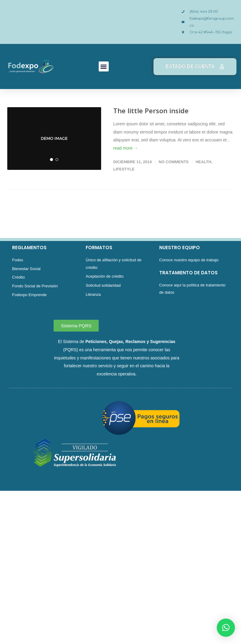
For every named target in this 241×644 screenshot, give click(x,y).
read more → (126, 148)
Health (203, 162)
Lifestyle (124, 169)
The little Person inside (151, 111)
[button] (104, 66)
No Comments (174, 162)
